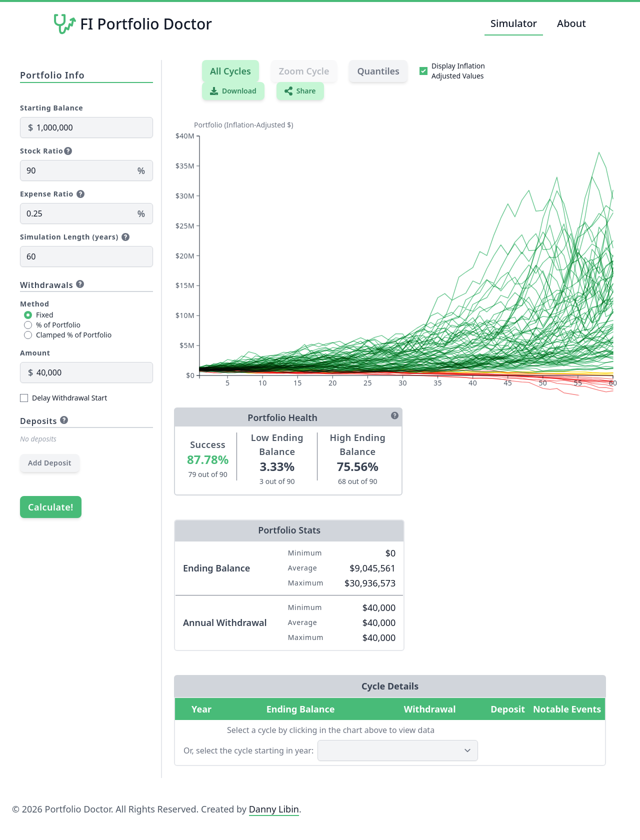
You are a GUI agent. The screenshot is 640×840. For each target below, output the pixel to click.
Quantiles (378, 71)
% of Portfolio (58, 325)
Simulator (514, 23)
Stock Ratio (41, 151)
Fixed (45, 315)
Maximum (306, 583)
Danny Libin (274, 809)
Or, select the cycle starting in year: (248, 750)
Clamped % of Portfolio (74, 335)
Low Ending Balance (277, 444)
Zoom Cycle (304, 71)
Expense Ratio (47, 194)
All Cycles (230, 71)
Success (208, 444)
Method (35, 304)
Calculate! (51, 507)
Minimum (305, 553)
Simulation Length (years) (69, 237)
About (571, 23)
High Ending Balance (357, 444)
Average (303, 568)
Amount (35, 353)
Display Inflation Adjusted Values (458, 71)
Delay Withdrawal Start (69, 398)
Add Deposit (50, 463)
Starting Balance (51, 108)
